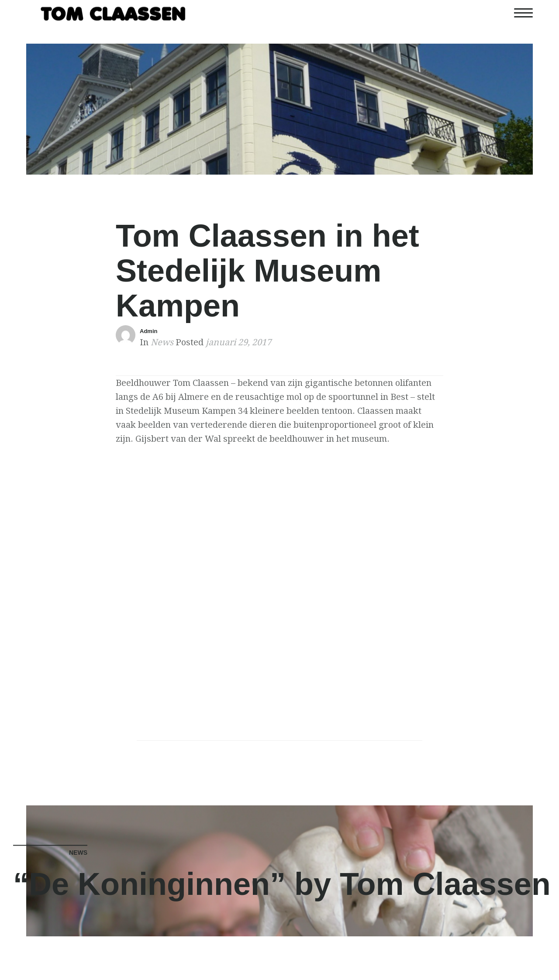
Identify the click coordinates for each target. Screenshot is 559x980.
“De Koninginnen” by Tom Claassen (282, 884)
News (162, 342)
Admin (148, 331)
